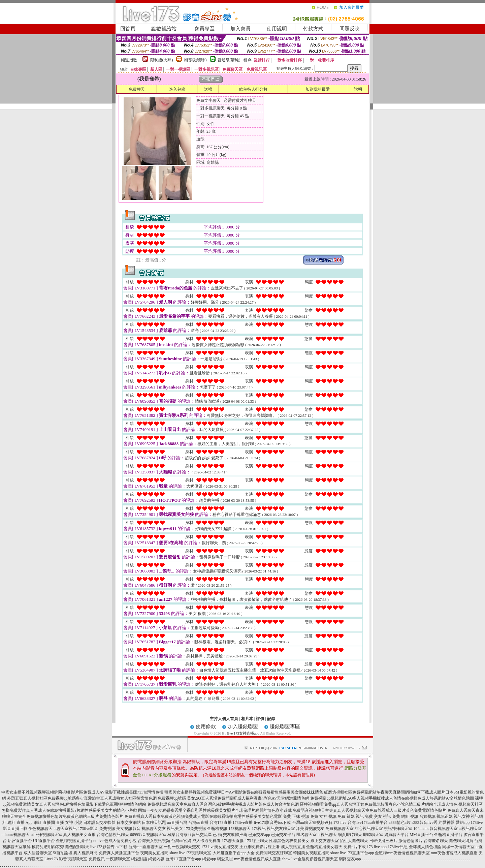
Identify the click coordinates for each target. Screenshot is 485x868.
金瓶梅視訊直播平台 (74, 841)
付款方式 (313, 29)
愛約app (463, 823)
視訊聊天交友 (154, 829)
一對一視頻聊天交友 (182, 847)
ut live (98, 841)
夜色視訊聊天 (40, 829)
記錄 (271, 719)
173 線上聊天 (256, 841)
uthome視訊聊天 (15, 835)
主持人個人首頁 (224, 719)
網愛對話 (139, 859)
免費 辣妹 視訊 (351, 816)
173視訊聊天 (239, 829)
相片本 (247, 719)
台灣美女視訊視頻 (154, 841)
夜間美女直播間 (154, 853)
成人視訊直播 (293, 847)
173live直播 (243, 823)
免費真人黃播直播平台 (119, 853)
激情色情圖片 (411, 841)
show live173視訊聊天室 (190, 853)
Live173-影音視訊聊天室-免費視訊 (75, 859)
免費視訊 (107, 829)
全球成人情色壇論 (425, 847)
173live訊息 (398, 847)
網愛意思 (225, 859)
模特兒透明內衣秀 (48, 847)
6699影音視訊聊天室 (148, 835)
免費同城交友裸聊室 (274, 853)
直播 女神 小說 (69, 823)
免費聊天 (137, 89)
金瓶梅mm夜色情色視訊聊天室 (402, 853)
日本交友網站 (129, 823)
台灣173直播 (221, 823)
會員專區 (204, 29)
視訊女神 (462, 816)
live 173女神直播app (244, 733)
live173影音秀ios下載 (272, 823)
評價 (260, 719)
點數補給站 (164, 29)
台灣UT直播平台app (183, 859)
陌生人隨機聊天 (354, 841)
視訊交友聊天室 (281, 829)
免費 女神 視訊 (323, 816)
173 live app (377, 847)
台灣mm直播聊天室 (146, 847)
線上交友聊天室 (325, 841)
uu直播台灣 (177, 823)
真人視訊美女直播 (79, 835)
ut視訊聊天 (327, 835)
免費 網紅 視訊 (405, 816)
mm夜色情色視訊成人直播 (257, 859)
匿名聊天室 (306, 835)
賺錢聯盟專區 (285, 726)
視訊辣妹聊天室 (398, 829)
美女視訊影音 (128, 829)
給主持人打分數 (253, 89)
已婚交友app (259, 835)
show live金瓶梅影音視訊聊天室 (310, 859)
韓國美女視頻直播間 (311, 853)
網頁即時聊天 (350, 835)
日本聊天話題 (154, 823)
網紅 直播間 (44, 823)
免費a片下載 (354, 847)
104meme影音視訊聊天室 (435, 829)
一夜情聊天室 (118, 859)
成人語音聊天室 (38, 853)
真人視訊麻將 (86, 853)
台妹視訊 (427, 816)
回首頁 (128, 29)
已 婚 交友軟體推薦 (230, 835)
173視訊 (259, 829)
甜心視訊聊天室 (369, 829)
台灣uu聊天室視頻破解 (312, 823)
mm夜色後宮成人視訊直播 (454, 853)
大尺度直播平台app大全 (234, 853)
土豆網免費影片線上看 (260, 847)
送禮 (208, 89)
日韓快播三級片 (383, 841)
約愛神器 (447, 823)
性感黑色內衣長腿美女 (289, 841)
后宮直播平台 (20, 841)
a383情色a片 (400, 823)
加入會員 (240, 29)
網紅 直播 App (20, 823)
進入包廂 (177, 89)
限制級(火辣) (162, 60)
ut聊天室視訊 (65, 829)
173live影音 (88, 829)
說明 (358, 89)
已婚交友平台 (283, 835)
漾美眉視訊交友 (310, 829)
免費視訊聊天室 (339, 829)
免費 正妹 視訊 (296, 816)
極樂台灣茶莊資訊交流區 (190, 835)
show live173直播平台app (352, 853)
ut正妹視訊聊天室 (46, 835)
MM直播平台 (421, 835)
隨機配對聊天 (77, 847)
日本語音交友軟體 (99, 823)
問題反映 (350, 29)
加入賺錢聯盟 (243, 726)
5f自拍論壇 (63, 853)
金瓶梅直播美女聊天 (324, 847)
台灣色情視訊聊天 (113, 835)
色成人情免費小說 (121, 841)
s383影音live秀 (425, 823)
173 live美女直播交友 (220, 847)
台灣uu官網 (181, 841)
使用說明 (277, 29)
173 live (340, 823)
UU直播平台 (44, 841)
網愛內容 (156, 859)
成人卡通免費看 (206, 841)
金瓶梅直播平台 (448, 835)
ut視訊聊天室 (470, 829)
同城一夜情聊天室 (458, 847)
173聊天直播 (233, 841)
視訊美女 (175, 829)
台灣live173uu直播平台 (368, 823)
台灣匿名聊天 (436, 841)
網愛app (209, 859)
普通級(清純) (229, 60)
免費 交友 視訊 (378, 816)
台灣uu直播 (198, 823)
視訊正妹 (445, 816)
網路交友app (350, 859)
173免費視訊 (195, 829)
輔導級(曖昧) (195, 60)
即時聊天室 (373, 835)
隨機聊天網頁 (461, 841)
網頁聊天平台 (396, 835)
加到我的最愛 (318, 89)
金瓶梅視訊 (217, 829)
